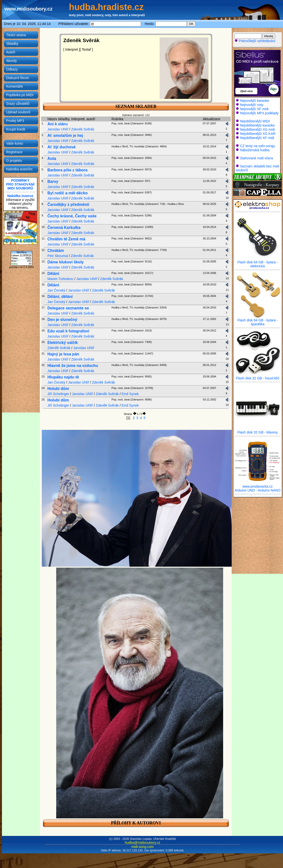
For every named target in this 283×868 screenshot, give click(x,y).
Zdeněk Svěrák (83, 129)
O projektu (14, 161)
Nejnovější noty (252, 105)
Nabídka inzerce (20, 196)
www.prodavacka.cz (258, 485)
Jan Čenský (56, 290)
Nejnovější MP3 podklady (259, 113)
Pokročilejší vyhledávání (255, 41)
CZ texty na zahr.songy (257, 146)
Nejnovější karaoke (255, 101)
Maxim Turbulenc (60, 279)
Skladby (12, 44)
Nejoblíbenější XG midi (257, 129)
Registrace (14, 152)
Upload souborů (18, 112)
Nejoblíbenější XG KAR (258, 134)
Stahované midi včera (256, 158)
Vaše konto (15, 143)
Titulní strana (16, 35)
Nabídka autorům (19, 169)
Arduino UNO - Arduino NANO (258, 490)
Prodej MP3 (15, 121)
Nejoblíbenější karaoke (257, 125)
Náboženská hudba (255, 150)
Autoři (11, 52)
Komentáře (14, 86)
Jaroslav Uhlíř (58, 129)
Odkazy (12, 69)
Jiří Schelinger (58, 394)
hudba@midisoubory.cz (142, 843)
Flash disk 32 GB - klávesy (258, 431)
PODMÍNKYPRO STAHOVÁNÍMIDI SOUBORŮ (20, 184)
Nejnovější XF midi (254, 109)
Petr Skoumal (58, 256)
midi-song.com (142, 847)
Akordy (11, 61)
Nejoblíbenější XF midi (257, 138)
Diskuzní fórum (17, 78)
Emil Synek (130, 394)
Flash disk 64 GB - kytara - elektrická (258, 263)
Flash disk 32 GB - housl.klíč (258, 377)
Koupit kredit (16, 129)
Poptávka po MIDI (20, 95)
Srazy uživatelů (18, 104)
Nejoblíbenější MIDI (255, 121)
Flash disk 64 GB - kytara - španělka (258, 321)
